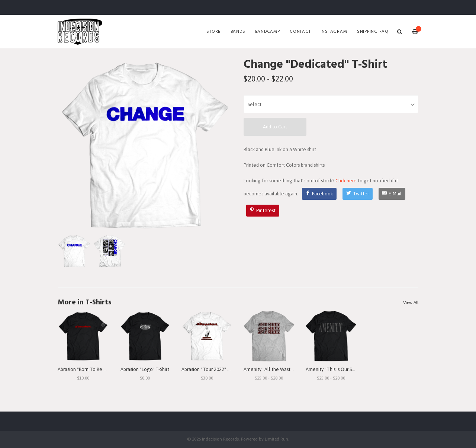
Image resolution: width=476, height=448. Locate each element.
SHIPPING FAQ (373, 32)
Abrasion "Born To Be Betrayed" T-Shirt (99, 369)
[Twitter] (358, 194)
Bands (238, 32)
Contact (300, 32)
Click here (346, 181)
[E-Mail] (392, 194)
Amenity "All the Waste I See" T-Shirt (283, 369)
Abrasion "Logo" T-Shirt (145, 369)
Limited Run (276, 439)
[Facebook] (319, 194)
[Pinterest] (263, 211)
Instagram (334, 32)
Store (213, 32)
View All (411, 303)
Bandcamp (268, 32)
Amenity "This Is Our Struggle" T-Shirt (345, 369)
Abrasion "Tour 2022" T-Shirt (211, 369)
